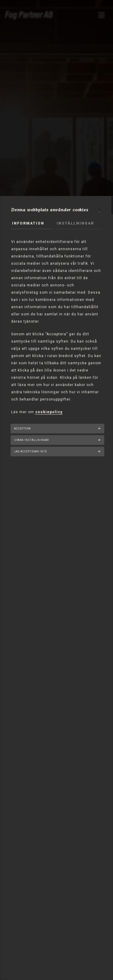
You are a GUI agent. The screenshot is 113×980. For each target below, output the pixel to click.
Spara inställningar (31, 440)
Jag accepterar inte (31, 452)
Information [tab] (28, 223)
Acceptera (22, 429)
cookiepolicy (49, 412)
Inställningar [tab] (75, 223)
